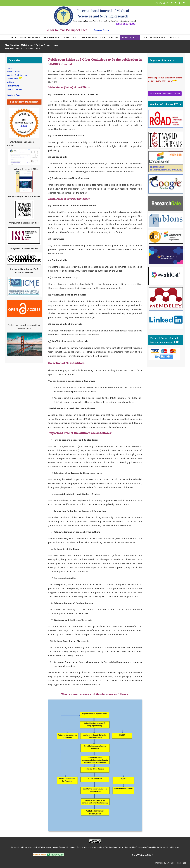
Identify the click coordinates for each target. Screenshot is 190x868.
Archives (10, 82)
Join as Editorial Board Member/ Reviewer (165, 94)
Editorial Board (13, 71)
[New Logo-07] (95, 8)
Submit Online (13, 86)
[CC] (95, 840)
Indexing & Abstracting (17, 75)
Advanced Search (101, 30)
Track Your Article (14, 89)
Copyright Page (13, 95)
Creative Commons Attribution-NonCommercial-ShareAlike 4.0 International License (142, 847)
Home (9, 68)
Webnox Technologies (176, 863)
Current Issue (12, 79)
